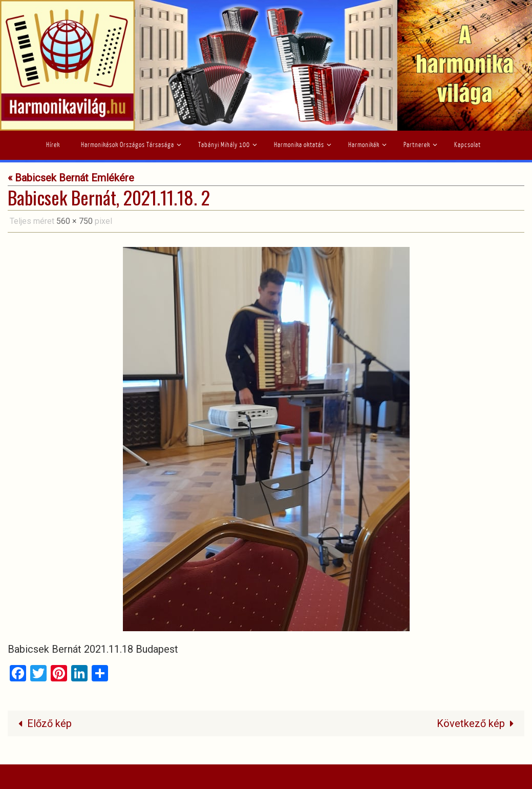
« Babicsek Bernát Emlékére (71, 178)
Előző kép (42, 723)
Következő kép (478, 723)
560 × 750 (75, 221)
